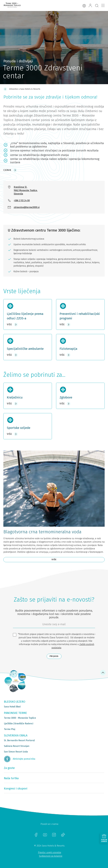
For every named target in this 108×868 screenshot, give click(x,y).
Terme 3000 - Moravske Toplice (20, 718)
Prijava (54, 656)
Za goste (9, 768)
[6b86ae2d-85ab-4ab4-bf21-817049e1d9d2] (54, 625)
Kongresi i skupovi (16, 788)
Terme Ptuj (10, 729)
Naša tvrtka (11, 778)
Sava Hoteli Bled (12, 707)
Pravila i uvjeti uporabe (50, 852)
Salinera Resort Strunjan (17, 746)
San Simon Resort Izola (16, 752)
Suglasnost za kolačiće (51, 856)
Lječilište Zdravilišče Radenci (19, 724)
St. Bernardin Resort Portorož (19, 740)
